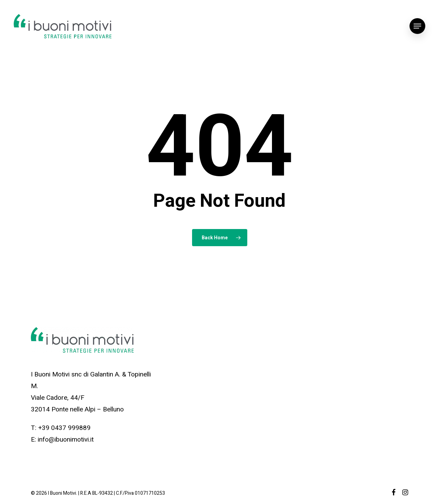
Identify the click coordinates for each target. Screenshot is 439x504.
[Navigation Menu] (417, 26)
